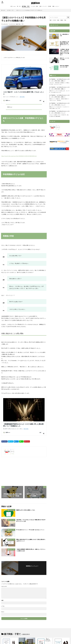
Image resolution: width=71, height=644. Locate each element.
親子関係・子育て (26, 6)
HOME (4, 10)
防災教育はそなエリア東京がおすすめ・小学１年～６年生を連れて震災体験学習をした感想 (9, 600)
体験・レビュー (56, 6)
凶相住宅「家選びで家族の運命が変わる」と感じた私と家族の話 (61, 599)
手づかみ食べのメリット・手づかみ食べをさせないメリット (31, 462)
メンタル (54, 20)
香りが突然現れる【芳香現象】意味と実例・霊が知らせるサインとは (65, 44)
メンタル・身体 (35, 6)
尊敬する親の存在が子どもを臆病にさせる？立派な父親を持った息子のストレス (31, 472)
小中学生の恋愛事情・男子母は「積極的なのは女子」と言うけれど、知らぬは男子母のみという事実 (9, 582)
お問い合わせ (37, 615)
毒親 (51, 20)
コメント (4, 518)
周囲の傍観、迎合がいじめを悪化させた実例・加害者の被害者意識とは (44, 600)
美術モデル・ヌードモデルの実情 (65, 61)
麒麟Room (35, 3)
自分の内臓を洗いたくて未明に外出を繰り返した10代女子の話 (27, 599)
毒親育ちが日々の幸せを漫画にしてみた (28, 442)
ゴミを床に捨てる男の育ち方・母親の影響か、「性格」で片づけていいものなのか (27, 581)
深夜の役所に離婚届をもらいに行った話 (65, 68)
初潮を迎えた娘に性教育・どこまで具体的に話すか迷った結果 (61, 581)
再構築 (62, 20)
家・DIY (19, 6)
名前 (2, 532)
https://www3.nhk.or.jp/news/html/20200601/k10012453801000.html (19, 121)
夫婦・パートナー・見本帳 (45, 6)
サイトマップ (21, 615)
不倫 (65, 20)
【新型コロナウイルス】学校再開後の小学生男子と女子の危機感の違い (29, 10)
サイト (3, 543)
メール (3, 538)
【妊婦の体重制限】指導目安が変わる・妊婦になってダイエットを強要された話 (31, 482)
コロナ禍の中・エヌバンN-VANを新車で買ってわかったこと (21, 67)
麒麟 (62, 83)
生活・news (13, 6)
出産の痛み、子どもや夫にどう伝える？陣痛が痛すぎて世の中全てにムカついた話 (31, 452)
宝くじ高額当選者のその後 (65, 35)
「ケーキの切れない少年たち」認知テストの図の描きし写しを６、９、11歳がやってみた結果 (44, 581)
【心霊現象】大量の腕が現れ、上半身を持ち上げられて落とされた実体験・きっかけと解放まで (65, 53)
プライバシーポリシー (48, 615)
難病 (58, 20)
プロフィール (29, 615)
